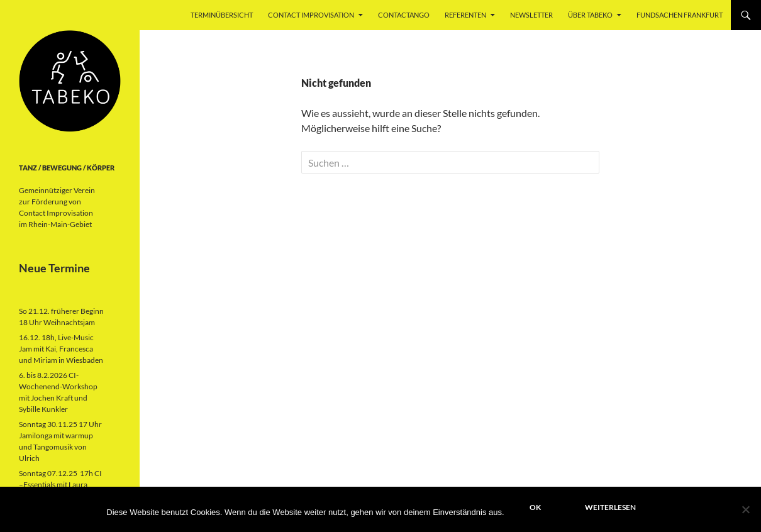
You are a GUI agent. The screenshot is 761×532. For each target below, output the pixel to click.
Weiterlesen (610, 507)
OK (535, 507)
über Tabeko (590, 15)
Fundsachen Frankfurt (680, 15)
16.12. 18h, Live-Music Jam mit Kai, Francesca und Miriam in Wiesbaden (61, 349)
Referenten (465, 15)
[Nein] (745, 509)
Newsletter (531, 15)
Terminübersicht (222, 15)
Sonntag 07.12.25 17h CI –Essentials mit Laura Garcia (60, 485)
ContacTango (404, 15)
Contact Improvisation (311, 15)
